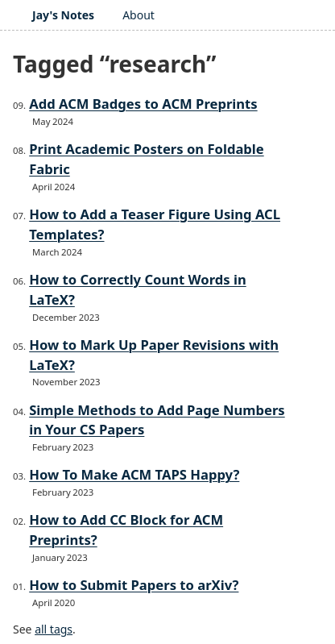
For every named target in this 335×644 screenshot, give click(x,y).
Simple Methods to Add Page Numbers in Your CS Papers (157, 420)
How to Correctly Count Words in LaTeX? (138, 289)
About (139, 15)
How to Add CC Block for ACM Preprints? (126, 530)
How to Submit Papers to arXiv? (134, 585)
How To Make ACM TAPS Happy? (134, 474)
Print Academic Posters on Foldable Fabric (147, 159)
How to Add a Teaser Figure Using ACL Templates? (155, 224)
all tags (54, 629)
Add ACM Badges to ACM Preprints (143, 104)
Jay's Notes (63, 15)
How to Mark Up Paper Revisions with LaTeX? (154, 355)
